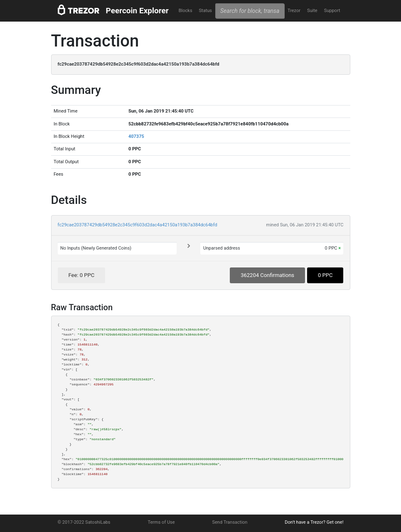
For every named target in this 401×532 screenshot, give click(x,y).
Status (205, 11)
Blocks (186, 11)
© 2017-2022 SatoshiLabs (84, 522)
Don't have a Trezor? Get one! (314, 522)
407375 (136, 136)
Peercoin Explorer (137, 11)
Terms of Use (161, 522)
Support (332, 11)
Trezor (294, 11)
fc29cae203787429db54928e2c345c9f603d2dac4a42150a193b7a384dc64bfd (138, 225)
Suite (312, 11)
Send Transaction (230, 522)
